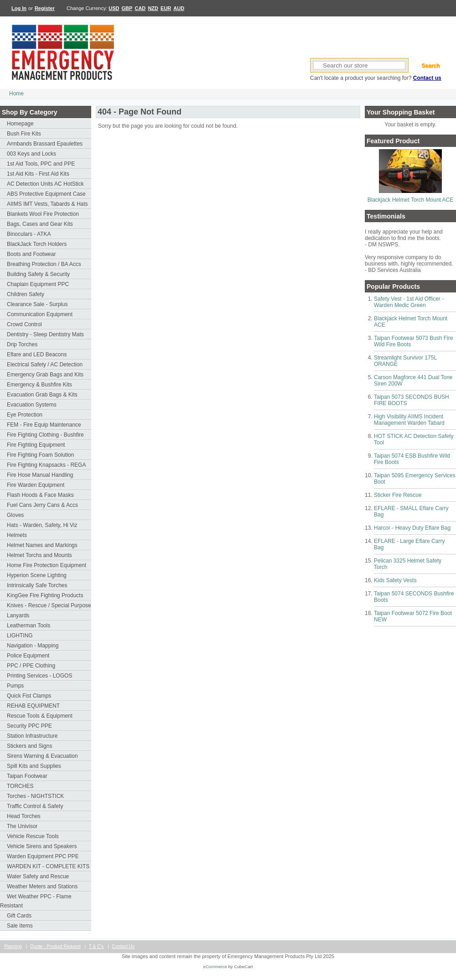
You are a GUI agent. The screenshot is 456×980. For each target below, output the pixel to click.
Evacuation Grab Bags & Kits (42, 395)
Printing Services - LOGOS (39, 676)
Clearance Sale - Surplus (37, 304)
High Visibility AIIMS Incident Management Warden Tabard (409, 420)
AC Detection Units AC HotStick (45, 184)
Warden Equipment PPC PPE (43, 856)
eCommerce (215, 967)
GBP (127, 8)
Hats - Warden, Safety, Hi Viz (42, 525)
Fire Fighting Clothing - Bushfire (45, 435)
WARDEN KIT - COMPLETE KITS (48, 866)
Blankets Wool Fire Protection (43, 214)
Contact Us (123, 946)
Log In (19, 8)
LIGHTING (20, 636)
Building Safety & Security (38, 274)
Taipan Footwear (27, 776)
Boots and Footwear (31, 254)
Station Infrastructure (32, 736)
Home (16, 94)
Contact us (427, 78)
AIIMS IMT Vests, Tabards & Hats (47, 204)
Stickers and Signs (29, 746)
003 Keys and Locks (31, 154)
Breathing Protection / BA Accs (44, 264)
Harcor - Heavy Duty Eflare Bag (412, 528)
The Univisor (22, 826)
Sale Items (20, 926)
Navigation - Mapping (33, 646)
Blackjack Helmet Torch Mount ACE (411, 200)
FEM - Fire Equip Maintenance (44, 425)
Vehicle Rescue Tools (33, 836)
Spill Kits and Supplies (34, 766)
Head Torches (24, 816)
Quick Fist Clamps (29, 696)
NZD (153, 8)
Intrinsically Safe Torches (37, 585)
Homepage (20, 124)
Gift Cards (19, 916)
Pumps (15, 686)
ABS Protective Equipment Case (46, 194)
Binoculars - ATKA (29, 234)
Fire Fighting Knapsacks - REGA (46, 465)
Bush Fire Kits (24, 134)
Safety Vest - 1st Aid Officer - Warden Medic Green (409, 302)
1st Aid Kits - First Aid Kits (38, 174)
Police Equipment (28, 656)
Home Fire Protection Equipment (47, 565)
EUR (166, 8)
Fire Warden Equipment (36, 485)
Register (45, 8)
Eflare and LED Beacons (37, 354)
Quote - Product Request (55, 946)
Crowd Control (24, 324)
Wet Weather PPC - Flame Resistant (36, 901)
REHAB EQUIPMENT (33, 706)
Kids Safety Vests (395, 580)
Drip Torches (22, 344)
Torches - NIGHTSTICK (35, 796)
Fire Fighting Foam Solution (40, 455)
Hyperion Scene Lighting (37, 575)
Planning (13, 946)
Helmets (17, 535)
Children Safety (26, 294)
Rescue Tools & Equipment (40, 716)
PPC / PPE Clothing (31, 666)
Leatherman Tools (28, 626)
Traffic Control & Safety (35, 806)
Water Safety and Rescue (38, 876)
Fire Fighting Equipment (36, 445)
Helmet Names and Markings (42, 545)
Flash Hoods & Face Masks (40, 495)
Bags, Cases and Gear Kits (40, 224)
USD (114, 8)
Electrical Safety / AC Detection (45, 365)
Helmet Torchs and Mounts (39, 555)
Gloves (15, 515)
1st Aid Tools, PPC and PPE (41, 164)
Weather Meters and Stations (42, 886)
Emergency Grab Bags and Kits (45, 375)
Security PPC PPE (29, 726)
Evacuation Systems (32, 405)
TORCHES (20, 786)
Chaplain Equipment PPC (38, 284)
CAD (140, 8)
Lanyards (18, 615)
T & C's (96, 946)
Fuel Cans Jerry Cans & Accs (42, 505)
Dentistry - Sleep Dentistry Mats (45, 334)
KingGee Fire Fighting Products (45, 595)
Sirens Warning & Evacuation (42, 756)
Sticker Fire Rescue (398, 495)
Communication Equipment (40, 314)
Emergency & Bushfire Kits (39, 385)
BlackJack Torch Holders (37, 244)
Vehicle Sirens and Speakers (42, 846)
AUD (179, 8)
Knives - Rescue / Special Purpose (49, 605)
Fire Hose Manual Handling (40, 475)
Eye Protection (25, 415)
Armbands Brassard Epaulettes (45, 144)
